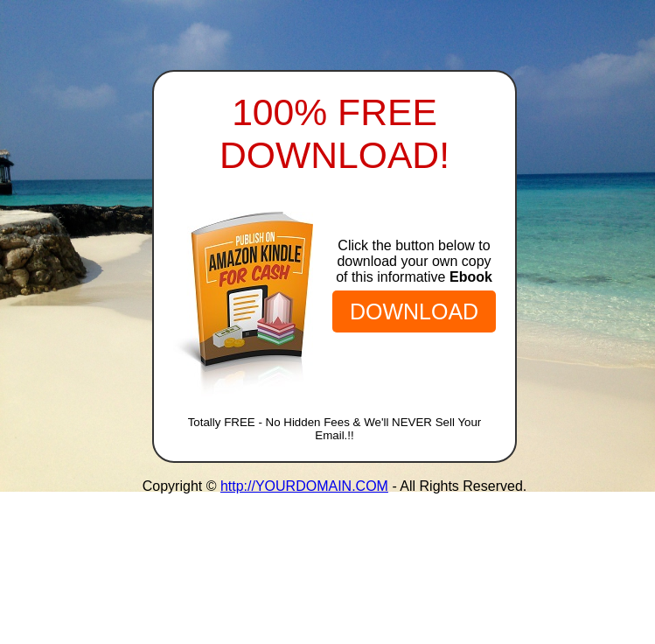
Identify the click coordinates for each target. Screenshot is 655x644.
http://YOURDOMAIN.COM (304, 486)
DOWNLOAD (414, 311)
